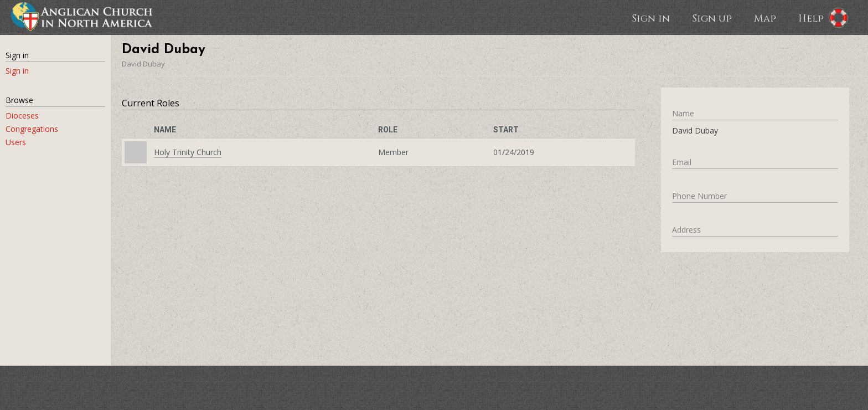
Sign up (712, 18)
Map (765, 18)
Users (16, 142)
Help (811, 18)
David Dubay (143, 64)
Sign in (651, 18)
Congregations (32, 129)
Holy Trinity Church (188, 152)
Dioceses (22, 116)
